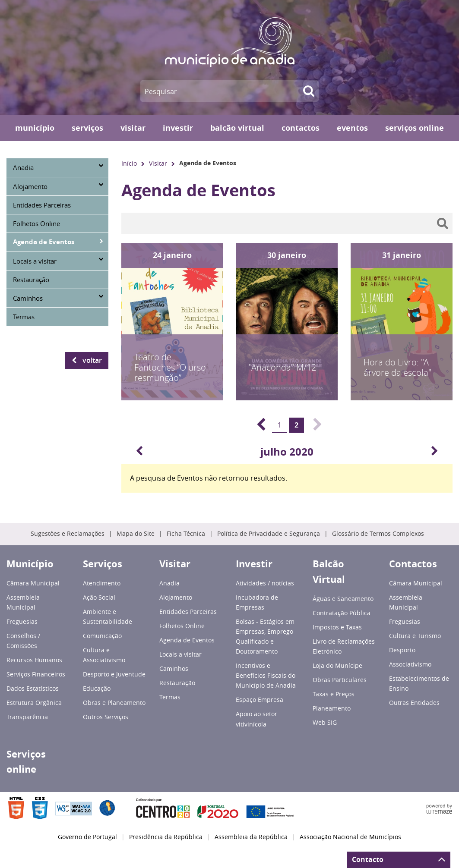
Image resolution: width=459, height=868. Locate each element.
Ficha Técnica (186, 534)
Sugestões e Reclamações (68, 534)
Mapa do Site (136, 534)
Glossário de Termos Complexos (378, 534)
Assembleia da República (251, 837)
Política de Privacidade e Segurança (269, 534)
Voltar (92, 360)
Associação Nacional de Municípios (350, 837)
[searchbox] (287, 223)
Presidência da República (166, 837)
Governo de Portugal (87, 837)
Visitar (158, 163)
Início (129, 163)
